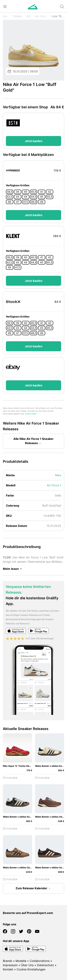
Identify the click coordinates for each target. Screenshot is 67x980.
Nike (30, 16)
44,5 (34, 197)
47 (18, 202)
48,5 (34, 202)
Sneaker (19, 16)
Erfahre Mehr (31, 414)
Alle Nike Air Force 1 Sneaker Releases (33, 441)
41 (42, 192)
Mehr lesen (13, 569)
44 (26, 197)
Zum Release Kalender (34, 889)
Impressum (10, 965)
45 (42, 197)
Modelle (21, 961)
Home (7, 16)
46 (9, 202)
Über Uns (27, 965)
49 (42, 202)
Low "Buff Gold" (58, 16)
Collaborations (40, 961)
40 (26, 192)
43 (18, 197)
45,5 (50, 197)
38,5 (10, 192)
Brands (8, 961)
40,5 (34, 192)
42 (50, 192)
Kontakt (8, 969)
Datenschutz (45, 965)
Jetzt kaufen (34, 141)
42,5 (9, 197)
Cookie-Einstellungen (31, 969)
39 (18, 192)
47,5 (26, 202)
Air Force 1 (42, 16)
